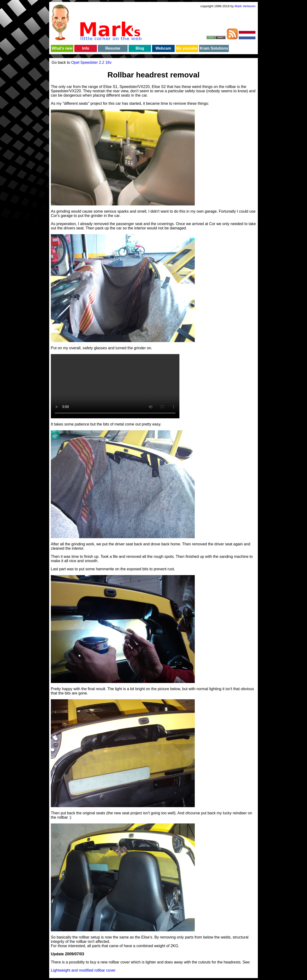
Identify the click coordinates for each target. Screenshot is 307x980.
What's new (62, 48)
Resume (113, 48)
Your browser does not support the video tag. (115, 386)
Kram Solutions (214, 48)
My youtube (187, 48)
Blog (140, 48)
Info (86, 48)
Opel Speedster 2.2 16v (91, 62)
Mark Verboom (245, 6)
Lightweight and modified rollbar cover (83, 970)
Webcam (163, 48)
